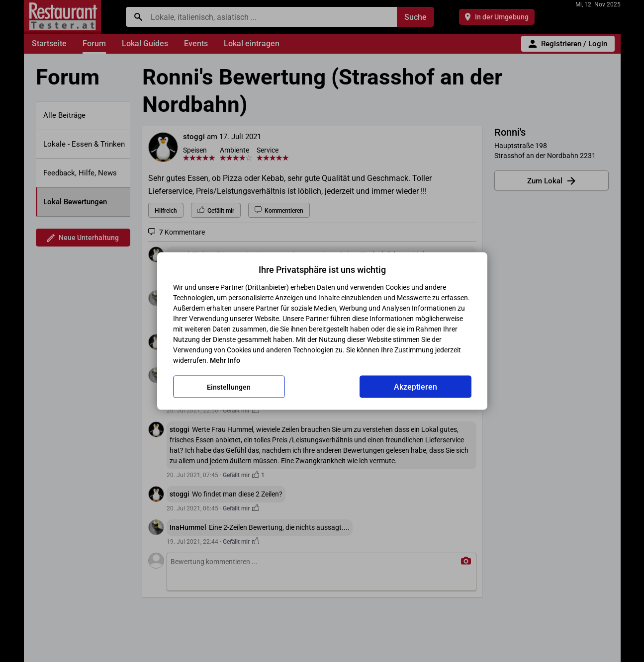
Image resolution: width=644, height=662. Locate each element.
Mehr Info (225, 360)
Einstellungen (229, 387)
